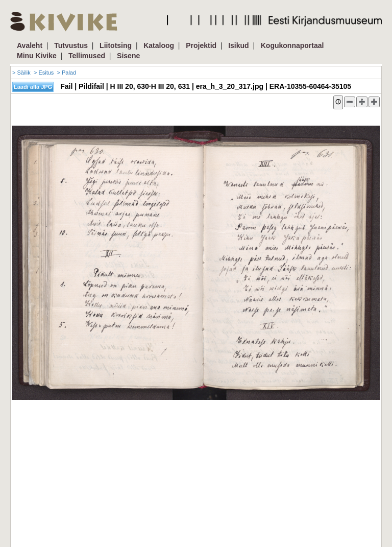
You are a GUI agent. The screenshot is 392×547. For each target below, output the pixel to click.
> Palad (66, 73)
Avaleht (30, 45)
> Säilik (21, 73)
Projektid (201, 45)
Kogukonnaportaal (292, 45)
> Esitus (44, 73)
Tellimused (87, 56)
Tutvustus (71, 45)
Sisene (128, 56)
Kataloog (159, 45)
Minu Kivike (37, 56)
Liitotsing (116, 45)
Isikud (238, 45)
